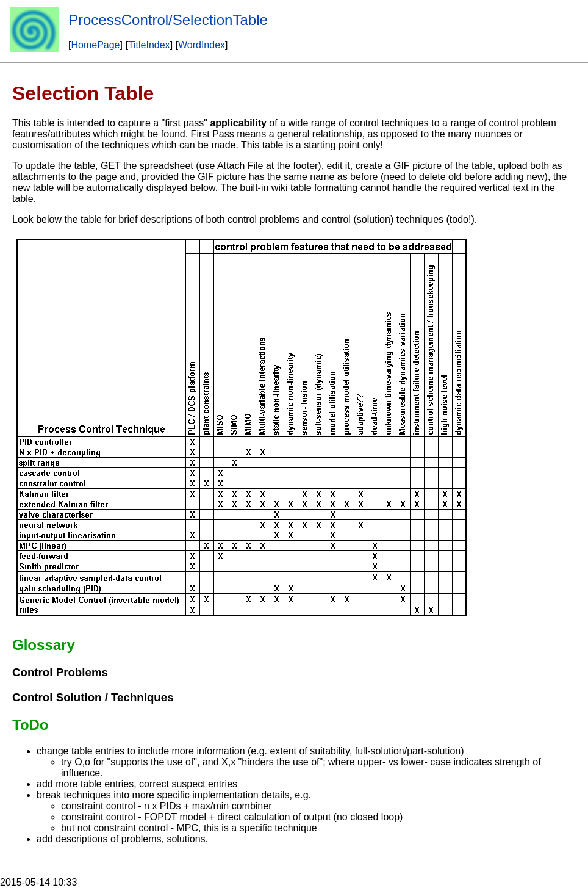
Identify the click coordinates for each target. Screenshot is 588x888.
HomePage (95, 45)
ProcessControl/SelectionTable (168, 20)
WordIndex (202, 45)
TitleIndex (149, 45)
